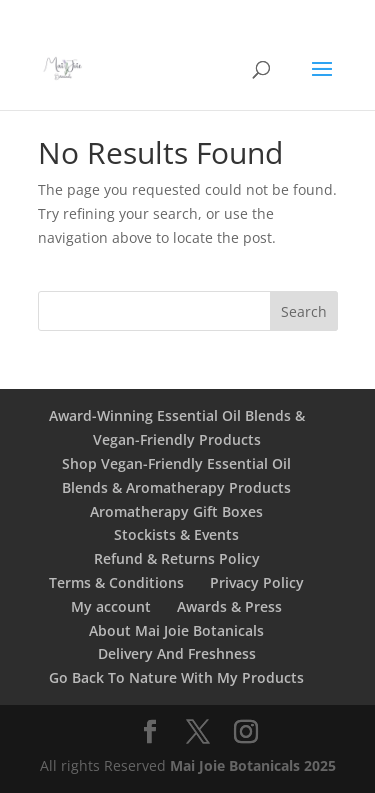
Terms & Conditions (116, 582)
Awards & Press (229, 606)
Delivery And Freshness (177, 653)
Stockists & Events (176, 534)
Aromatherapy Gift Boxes (176, 511)
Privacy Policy (257, 582)
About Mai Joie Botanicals (176, 630)
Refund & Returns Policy (177, 558)
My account (111, 606)
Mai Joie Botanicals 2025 (253, 765)
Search (304, 311)
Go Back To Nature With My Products (176, 677)
